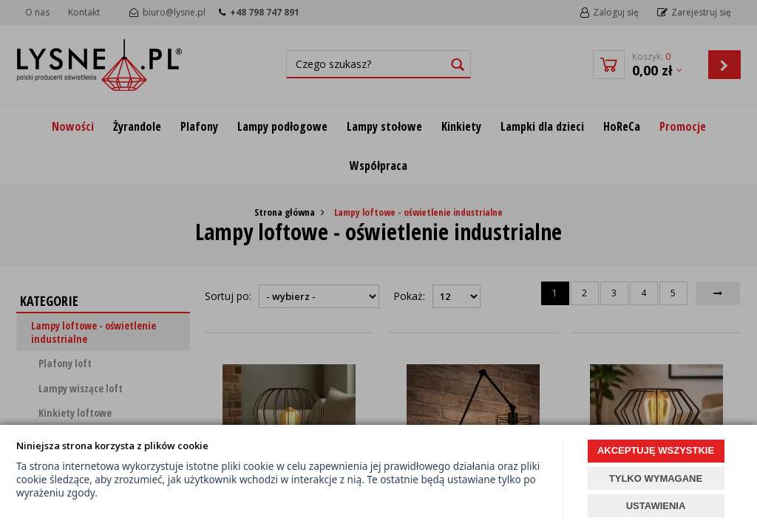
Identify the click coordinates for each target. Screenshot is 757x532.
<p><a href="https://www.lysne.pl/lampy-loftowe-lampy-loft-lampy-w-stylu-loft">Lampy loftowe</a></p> (378, 266)
